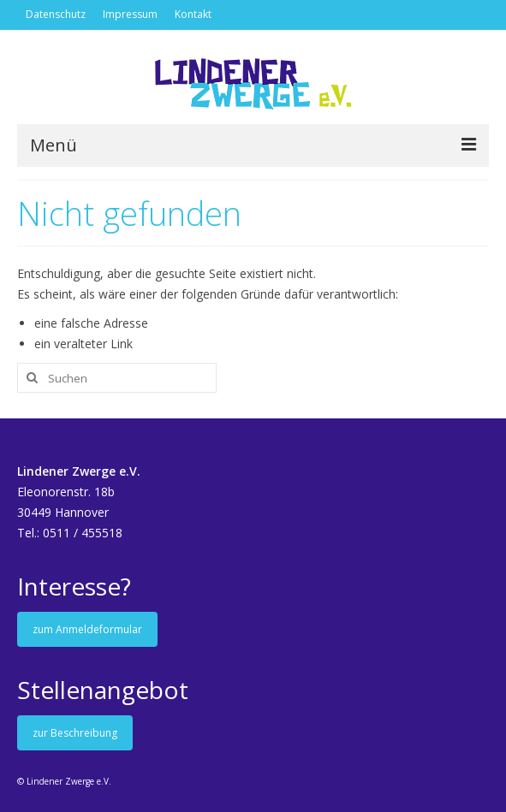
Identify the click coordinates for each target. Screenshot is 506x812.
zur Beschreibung (75, 733)
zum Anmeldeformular (87, 629)
